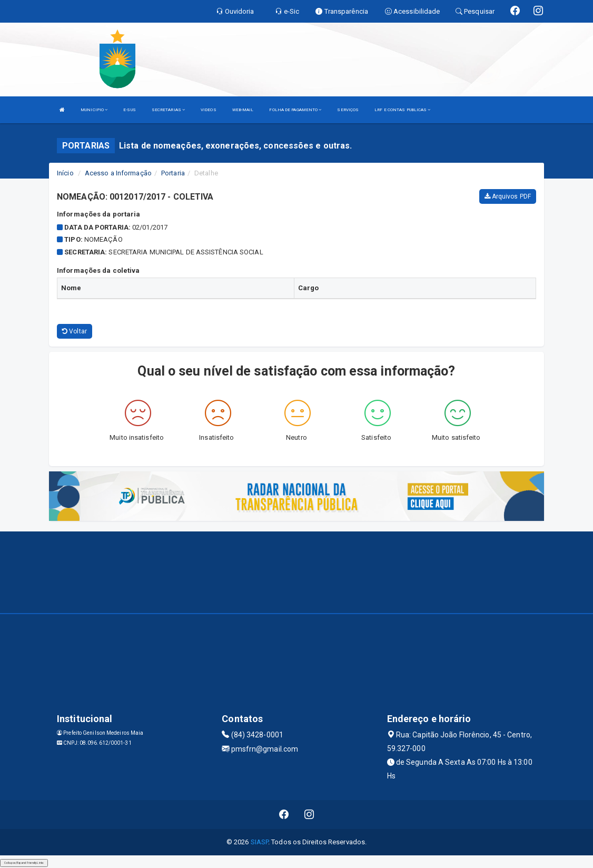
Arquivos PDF (508, 196)
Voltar (75, 331)
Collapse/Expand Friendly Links (24, 863)
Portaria (173, 173)
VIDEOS (209, 110)
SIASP (260, 842)
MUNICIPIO (94, 110)
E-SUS (130, 110)
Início (65, 173)
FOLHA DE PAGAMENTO (295, 110)
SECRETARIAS (168, 110)
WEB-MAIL (243, 110)
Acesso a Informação (118, 173)
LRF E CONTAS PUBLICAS (402, 110)
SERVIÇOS (348, 110)
